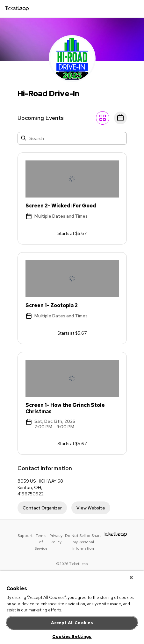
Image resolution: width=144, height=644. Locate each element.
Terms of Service (41, 542)
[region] (72, 607)
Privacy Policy (56, 539)
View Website (91, 508)
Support (25, 536)
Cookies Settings (72, 636)
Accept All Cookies (72, 623)
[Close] (131, 578)
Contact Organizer (42, 508)
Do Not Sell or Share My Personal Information (83, 542)
